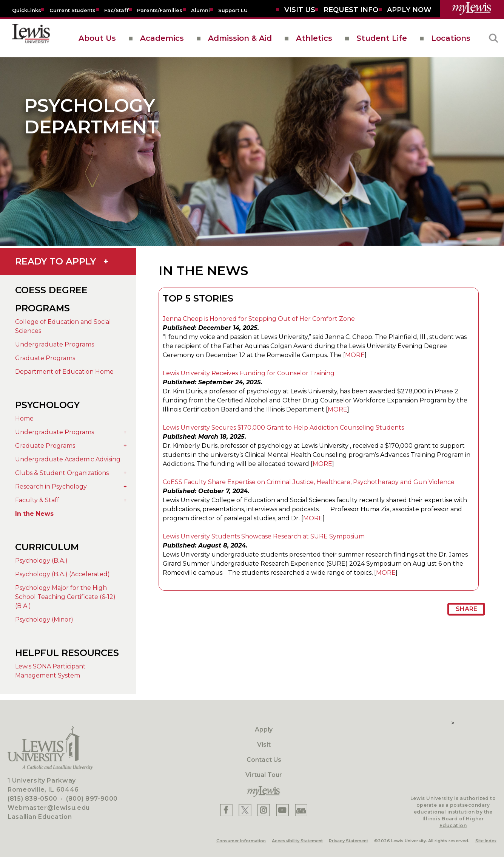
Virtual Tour (264, 775)
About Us (97, 38)
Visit (264, 745)
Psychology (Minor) (44, 620)
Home (24, 418)
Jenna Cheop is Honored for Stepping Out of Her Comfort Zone (259, 319)
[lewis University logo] (31, 38)
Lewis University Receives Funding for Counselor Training (249, 373)
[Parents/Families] (160, 10)
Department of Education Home (64, 372)
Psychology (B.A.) (41, 561)
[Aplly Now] (409, 10)
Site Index (486, 841)
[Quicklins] (27, 10)
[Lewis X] (245, 810)
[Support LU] (233, 10)
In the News (34, 514)
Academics (162, 38)
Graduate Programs (45, 358)
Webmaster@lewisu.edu (49, 808)
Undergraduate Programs (55, 344)
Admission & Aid (240, 38)
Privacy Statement (348, 841)
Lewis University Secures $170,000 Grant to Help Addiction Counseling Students (283, 428)
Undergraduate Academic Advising (68, 459)
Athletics (314, 38)
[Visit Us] (300, 10)
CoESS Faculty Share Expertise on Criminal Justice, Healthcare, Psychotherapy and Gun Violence (309, 482)
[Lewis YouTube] (282, 810)
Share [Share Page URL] (466, 609)
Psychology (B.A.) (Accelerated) (62, 574)
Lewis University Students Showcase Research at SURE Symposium (264, 536)
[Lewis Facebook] (226, 810)
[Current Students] (72, 10)
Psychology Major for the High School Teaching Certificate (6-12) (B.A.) (65, 597)
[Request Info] (351, 10)
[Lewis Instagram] (264, 810)
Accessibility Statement (297, 841)
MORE (355, 355)
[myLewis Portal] (472, 9)
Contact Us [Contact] (264, 760)
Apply (264, 729)
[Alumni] (200, 10)
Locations (451, 38)
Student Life (382, 38)
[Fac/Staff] (116, 10)
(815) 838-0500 (32, 799)
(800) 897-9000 (92, 799)
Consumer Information (241, 841)
